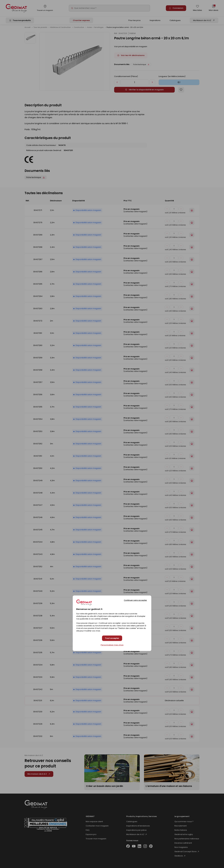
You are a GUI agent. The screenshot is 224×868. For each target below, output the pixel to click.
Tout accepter (112, 638)
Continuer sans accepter (135, 600)
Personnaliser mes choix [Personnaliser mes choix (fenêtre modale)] (112, 645)
